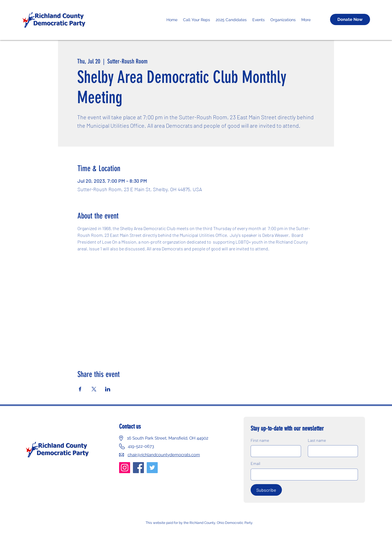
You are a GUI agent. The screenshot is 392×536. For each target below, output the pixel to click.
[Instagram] (125, 468)
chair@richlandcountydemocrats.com (164, 455)
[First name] (274, 451)
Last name (317, 440)
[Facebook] (138, 468)
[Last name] (331, 451)
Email (255, 463)
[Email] (303, 475)
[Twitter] (152, 468)
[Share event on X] (94, 389)
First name (260, 440)
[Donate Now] (350, 19)
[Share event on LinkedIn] (108, 389)
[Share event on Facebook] (80, 389)
